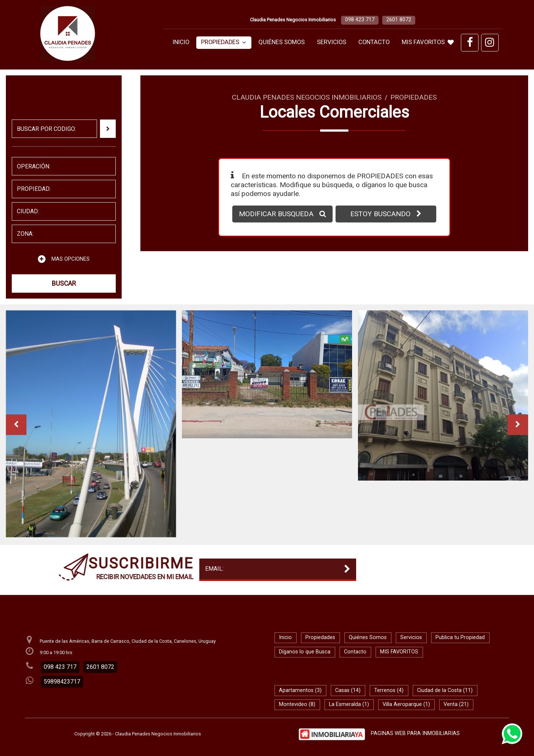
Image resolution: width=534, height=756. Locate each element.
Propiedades (224, 42)
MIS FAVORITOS (428, 42)
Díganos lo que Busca (305, 652)
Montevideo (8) (297, 704)
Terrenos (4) (389, 690)
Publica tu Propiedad (460, 637)
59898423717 (62, 682)
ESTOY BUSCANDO (386, 214)
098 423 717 (360, 20)
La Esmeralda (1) (349, 704)
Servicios (331, 42)
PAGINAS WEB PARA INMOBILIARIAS (415, 733)
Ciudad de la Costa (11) (445, 690)
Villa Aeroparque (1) (406, 704)
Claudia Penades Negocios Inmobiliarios (307, 97)
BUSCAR (64, 283)
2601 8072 (399, 20)
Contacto (374, 42)
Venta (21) (456, 704)
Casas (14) (348, 690)
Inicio (181, 42)
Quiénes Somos (282, 42)
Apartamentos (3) (300, 690)
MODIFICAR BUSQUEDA (282, 214)
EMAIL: (126, 569)
